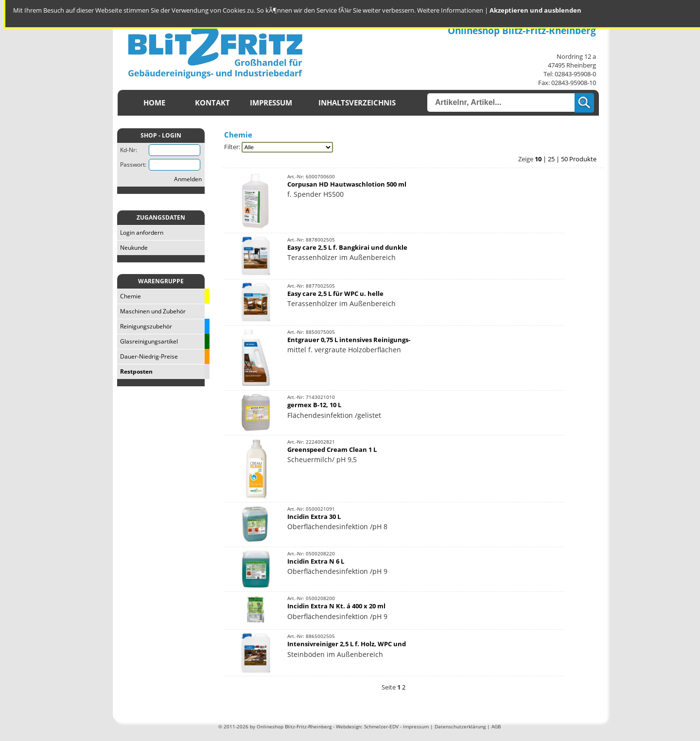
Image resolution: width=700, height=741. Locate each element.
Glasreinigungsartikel (148, 341)
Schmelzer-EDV (381, 726)
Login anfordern (140, 233)
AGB (496, 726)
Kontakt (212, 103)
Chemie (129, 296)
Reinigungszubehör (145, 326)
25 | (554, 159)
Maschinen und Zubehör (151, 311)
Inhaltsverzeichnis (357, 103)
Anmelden (188, 179)
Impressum (271, 103)
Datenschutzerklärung (460, 726)
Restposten (135, 371)
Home (154, 103)
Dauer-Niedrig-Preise (148, 356)
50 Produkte (579, 159)
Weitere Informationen (450, 10)
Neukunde (132, 248)
